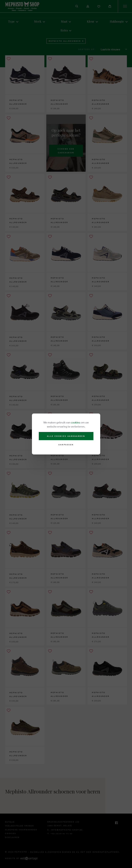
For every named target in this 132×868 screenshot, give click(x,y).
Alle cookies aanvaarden (66, 436)
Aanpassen (66, 445)
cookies (76, 422)
